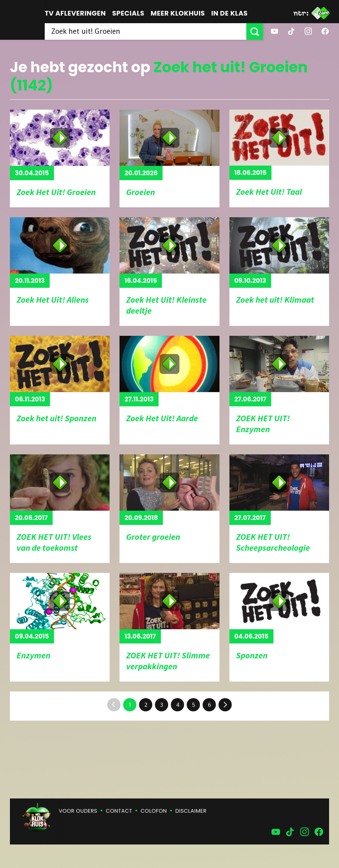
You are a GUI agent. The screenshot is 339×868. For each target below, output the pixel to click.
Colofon (154, 811)
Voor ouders (78, 811)
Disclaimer (191, 811)
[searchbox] (145, 31)
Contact (119, 811)
